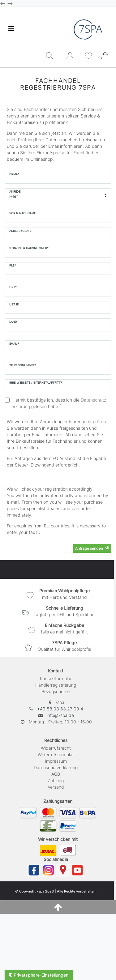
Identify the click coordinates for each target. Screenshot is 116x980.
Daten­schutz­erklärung (56, 767)
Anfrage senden (92, 548)
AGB (56, 774)
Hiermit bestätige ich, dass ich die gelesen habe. (60, 403)
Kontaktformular (56, 678)
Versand (56, 787)
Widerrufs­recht (56, 748)
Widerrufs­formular (56, 754)
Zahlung (56, 780)
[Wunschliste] (88, 56)
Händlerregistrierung (56, 685)
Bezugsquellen (56, 691)
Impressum (56, 761)
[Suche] (51, 56)
